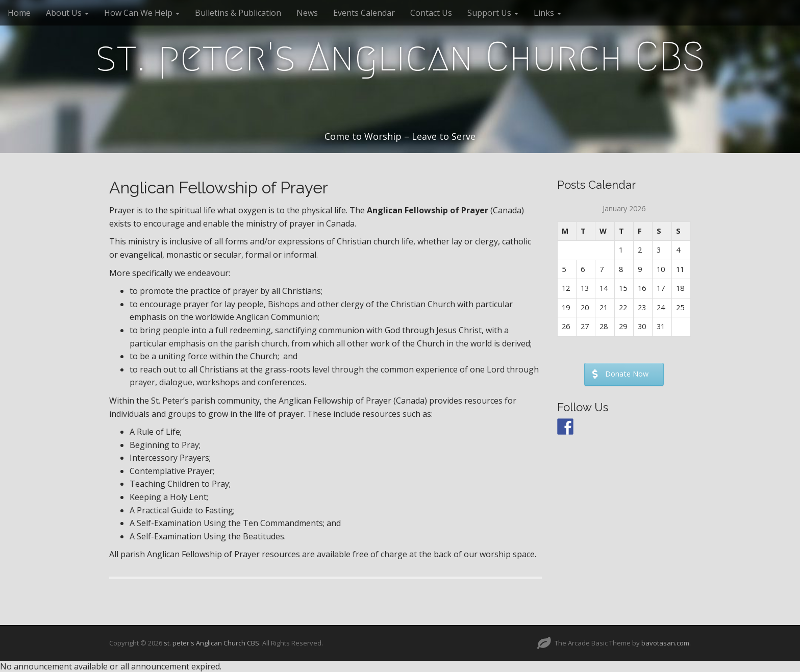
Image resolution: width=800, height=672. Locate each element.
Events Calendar (364, 13)
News (307, 13)
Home (19, 13)
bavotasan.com (665, 643)
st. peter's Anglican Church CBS (400, 57)
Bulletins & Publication (238, 13)
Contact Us (431, 13)
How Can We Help (142, 13)
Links (547, 13)
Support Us (493, 13)
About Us (67, 13)
